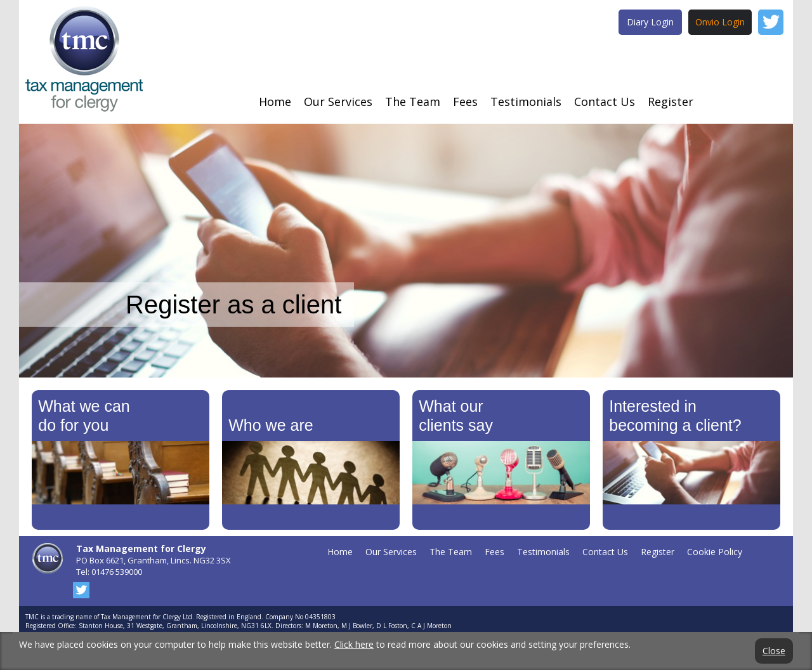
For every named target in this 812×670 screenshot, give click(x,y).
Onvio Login (720, 22)
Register (671, 102)
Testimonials (526, 102)
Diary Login (650, 22)
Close (774, 651)
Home (275, 102)
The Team (413, 102)
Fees (465, 102)
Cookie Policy (715, 552)
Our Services (338, 102)
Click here (354, 644)
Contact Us (605, 102)
